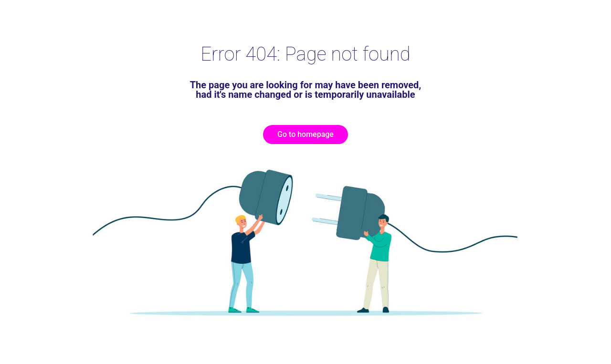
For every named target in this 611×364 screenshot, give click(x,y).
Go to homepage (305, 134)
